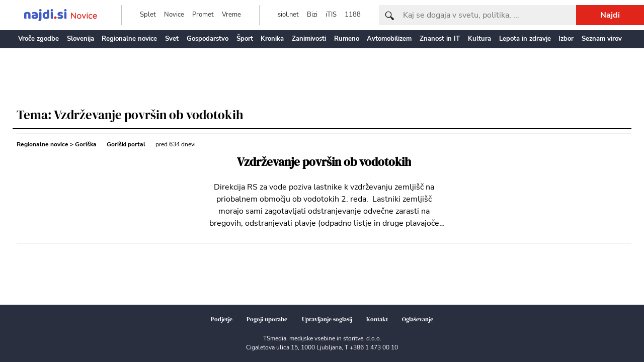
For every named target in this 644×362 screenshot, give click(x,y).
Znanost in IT (440, 39)
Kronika (272, 39)
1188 (353, 15)
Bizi (312, 15)
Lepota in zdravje (525, 39)
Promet (203, 15)
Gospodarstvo (208, 39)
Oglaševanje (418, 319)
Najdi (610, 15)
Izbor (566, 39)
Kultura (479, 39)
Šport (245, 39)
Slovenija (80, 39)
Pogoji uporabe (267, 319)
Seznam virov (602, 39)
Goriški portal (126, 144)
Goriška (86, 144)
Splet (148, 15)
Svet (172, 39)
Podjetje (222, 319)
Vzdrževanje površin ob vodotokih (324, 162)
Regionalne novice (129, 39)
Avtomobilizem (389, 39)
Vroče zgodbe (38, 39)
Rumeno (347, 39)
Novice (174, 15)
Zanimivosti (309, 39)
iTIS (331, 15)
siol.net (288, 15)
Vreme (231, 15)
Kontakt (377, 319)
